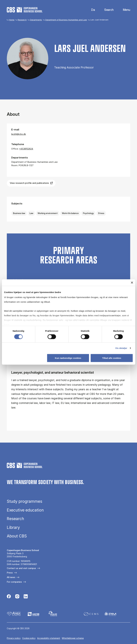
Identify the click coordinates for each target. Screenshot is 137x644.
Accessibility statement (49, 638)
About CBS (17, 536)
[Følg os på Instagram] (17, 597)
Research (22, 20)
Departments (36, 20)
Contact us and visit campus (21, 568)
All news (11, 577)
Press (10, 573)
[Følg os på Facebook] (9, 597)
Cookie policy (29, 638)
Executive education (25, 510)
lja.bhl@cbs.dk (19, 134)
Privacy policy (14, 638)
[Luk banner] (132, 283)
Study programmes (25, 501)
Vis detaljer (121, 348)
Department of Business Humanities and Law (66, 20)
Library (13, 527)
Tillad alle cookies (112, 358)
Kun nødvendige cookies (68, 358)
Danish (91, 10)
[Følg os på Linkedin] (26, 597)
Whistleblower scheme (73, 638)
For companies (14, 582)
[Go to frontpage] (25, 10)
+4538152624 (26, 149)
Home (12, 20)
